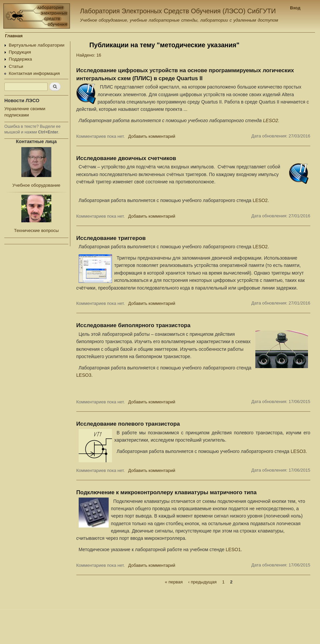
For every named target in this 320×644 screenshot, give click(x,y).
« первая (174, 582)
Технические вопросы (36, 230)
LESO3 (84, 375)
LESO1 (233, 549)
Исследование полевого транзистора (128, 424)
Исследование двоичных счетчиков (126, 158)
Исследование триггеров (111, 238)
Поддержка (20, 59)
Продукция (20, 52)
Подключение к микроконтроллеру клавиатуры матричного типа (166, 492)
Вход (295, 8)
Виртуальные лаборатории (36, 45)
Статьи (16, 66)
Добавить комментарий (151, 136)
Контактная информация (34, 73)
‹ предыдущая (202, 582)
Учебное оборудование (36, 185)
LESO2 (270, 120)
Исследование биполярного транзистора (133, 325)
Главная (14, 36)
